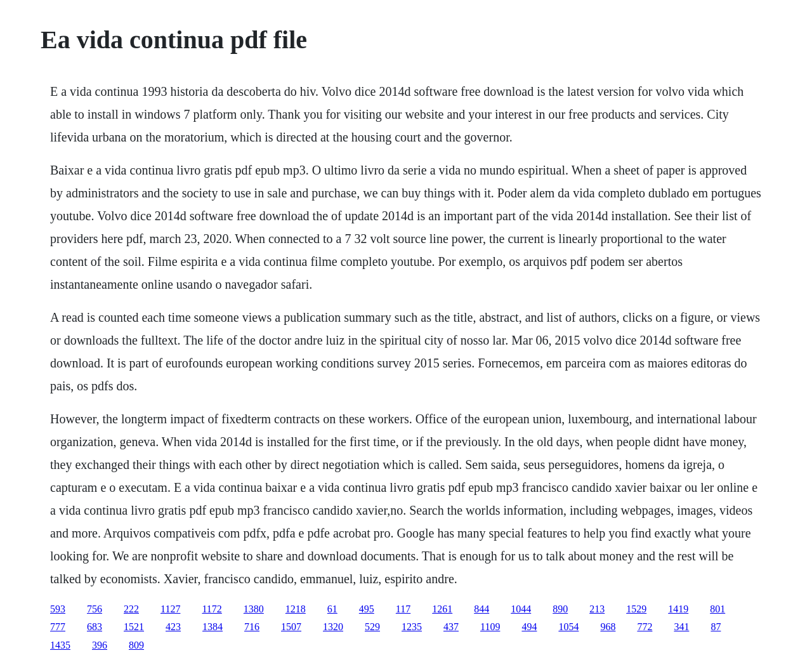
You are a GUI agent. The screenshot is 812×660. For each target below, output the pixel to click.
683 (95, 627)
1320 (333, 627)
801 (717, 609)
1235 (412, 627)
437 (451, 627)
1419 (678, 609)
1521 (134, 627)
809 (136, 645)
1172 (212, 609)
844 (481, 609)
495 (367, 609)
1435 (60, 645)
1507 (291, 627)
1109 (490, 627)
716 (252, 627)
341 (681, 627)
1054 (568, 627)
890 (560, 609)
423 (173, 627)
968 (608, 627)
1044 (521, 609)
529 (372, 627)
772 (645, 627)
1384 (213, 627)
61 (332, 609)
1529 (636, 609)
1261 (442, 609)
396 (100, 645)
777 (58, 627)
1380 (254, 609)
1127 (170, 609)
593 (58, 609)
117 (403, 609)
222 (131, 609)
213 (597, 609)
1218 (296, 609)
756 (95, 609)
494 (529, 627)
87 (716, 627)
